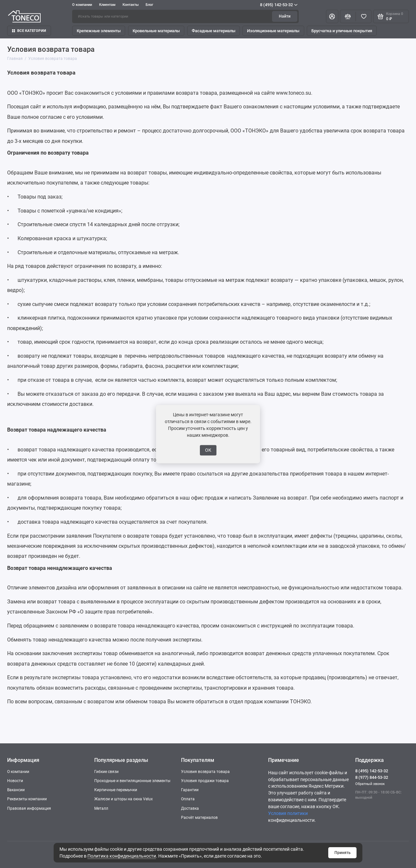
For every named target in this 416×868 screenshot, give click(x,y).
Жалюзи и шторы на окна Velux (123, 799)
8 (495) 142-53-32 (279, 5)
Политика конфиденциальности (122, 856)
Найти (285, 16)
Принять (343, 853)
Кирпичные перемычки (116, 790)
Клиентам (107, 5)
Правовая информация (29, 808)
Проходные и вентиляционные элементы (132, 781)
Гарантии (190, 790)
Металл (101, 808)
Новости (15, 781)
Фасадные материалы (214, 31)
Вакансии (16, 790)
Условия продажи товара (205, 781)
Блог (149, 5)
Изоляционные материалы (273, 31)
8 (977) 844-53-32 (372, 777)
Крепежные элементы (99, 31)
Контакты (131, 5)
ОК (208, 450)
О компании (82, 5)
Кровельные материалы (156, 31)
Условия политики (288, 813)
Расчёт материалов (199, 818)
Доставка (190, 808)
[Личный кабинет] (332, 16)
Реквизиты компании (27, 799)
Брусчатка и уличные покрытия (342, 31)
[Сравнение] (348, 16)
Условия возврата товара (205, 772)
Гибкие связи (106, 772)
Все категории (29, 31)
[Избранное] (364, 16)
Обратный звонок (370, 784)
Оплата (188, 799)
